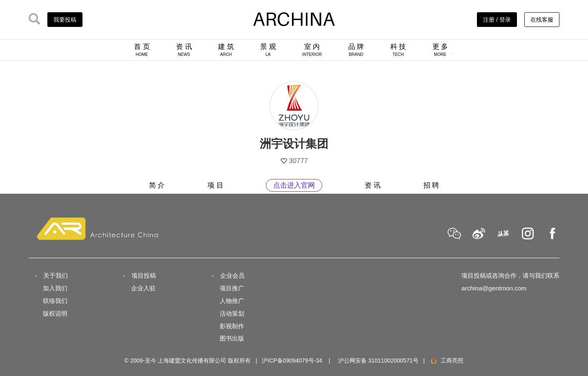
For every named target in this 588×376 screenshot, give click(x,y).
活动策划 (232, 313)
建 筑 (226, 50)
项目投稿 (144, 275)
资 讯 (184, 50)
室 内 (312, 50)
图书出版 (232, 338)
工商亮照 (447, 361)
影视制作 (232, 326)
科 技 (398, 50)
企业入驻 (143, 288)
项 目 (215, 185)
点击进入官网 (294, 185)
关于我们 (56, 275)
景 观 (268, 50)
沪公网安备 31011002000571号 (378, 361)
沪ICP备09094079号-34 (292, 361)
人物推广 (232, 301)
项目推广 (232, 288)
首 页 (142, 50)
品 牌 (356, 50)
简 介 (157, 185)
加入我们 (55, 288)
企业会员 (232, 275)
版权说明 (55, 313)
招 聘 (431, 185)
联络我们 (55, 301)
